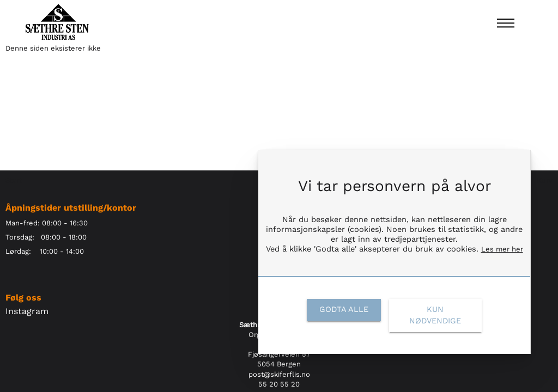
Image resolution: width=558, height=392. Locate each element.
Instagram (27, 311)
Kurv (545, 180)
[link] (344, 310)
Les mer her (502, 249)
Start (14, 180)
